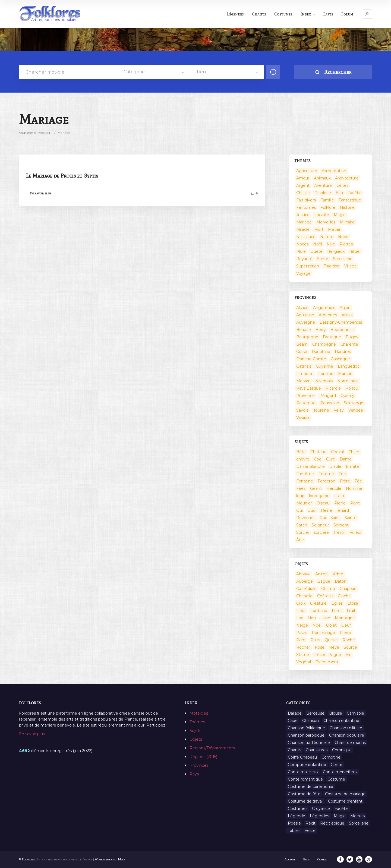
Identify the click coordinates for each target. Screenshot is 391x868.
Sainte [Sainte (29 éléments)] (351, 518)
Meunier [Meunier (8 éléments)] (304, 503)
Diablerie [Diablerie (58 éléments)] (323, 193)
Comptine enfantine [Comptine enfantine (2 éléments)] (307, 765)
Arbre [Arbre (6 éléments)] (338, 574)
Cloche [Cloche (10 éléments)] (344, 596)
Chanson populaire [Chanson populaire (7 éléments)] (347, 735)
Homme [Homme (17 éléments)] (354, 488)
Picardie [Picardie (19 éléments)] (333, 388)
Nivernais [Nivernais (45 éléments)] (324, 381)
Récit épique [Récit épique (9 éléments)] (332, 823)
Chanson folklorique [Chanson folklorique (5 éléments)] (306, 728)
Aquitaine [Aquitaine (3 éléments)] (305, 315)
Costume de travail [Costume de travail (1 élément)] (306, 801)
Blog (307, 859)
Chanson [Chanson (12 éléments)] (310, 721)
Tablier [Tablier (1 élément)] (294, 831)
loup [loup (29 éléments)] (300, 496)
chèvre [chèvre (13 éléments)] (303, 459)
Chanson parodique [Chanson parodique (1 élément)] (306, 735)
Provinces (199, 765)
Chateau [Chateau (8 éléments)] (318, 452)
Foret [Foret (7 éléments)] (337, 611)
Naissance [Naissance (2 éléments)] (306, 237)
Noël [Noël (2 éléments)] (318, 244)
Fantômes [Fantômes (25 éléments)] (306, 207)
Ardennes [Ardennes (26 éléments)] (328, 315)
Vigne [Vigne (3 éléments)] (335, 655)
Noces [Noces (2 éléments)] (302, 244)
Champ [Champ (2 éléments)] (328, 589)
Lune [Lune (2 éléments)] (325, 618)
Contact (324, 859)
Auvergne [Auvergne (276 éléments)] (306, 322)
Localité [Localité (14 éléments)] (322, 215)
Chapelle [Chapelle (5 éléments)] (304, 596)
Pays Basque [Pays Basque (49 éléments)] (309, 388)
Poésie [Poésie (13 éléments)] (294, 823)
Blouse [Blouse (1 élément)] (336, 713)
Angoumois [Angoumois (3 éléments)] (324, 308)
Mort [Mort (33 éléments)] (319, 229)
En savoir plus (40, 193)
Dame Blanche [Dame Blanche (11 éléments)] (310, 466)
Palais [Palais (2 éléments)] (302, 633)
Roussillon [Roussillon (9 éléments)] (330, 403)
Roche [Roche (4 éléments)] (349, 640)
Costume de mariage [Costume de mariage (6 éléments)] (345, 794)
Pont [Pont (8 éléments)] (301, 640)
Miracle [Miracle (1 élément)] (303, 229)
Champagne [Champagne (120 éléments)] (324, 344)
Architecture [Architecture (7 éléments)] (347, 178)
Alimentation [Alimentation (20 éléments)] (334, 171)
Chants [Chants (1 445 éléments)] (294, 750)
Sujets (195, 731)
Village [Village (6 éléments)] (351, 266)
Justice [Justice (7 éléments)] (303, 215)
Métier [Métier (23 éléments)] (334, 229)
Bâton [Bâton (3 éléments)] (341, 581)
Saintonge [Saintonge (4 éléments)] (354, 403)
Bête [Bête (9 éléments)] (301, 452)
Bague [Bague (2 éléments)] (324, 581)
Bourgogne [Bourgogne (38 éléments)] (307, 337)
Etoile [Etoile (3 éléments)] (353, 603)
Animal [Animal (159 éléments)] (322, 574)
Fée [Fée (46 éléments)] (358, 481)
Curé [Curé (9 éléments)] (331, 459)
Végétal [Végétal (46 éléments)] (304, 662)
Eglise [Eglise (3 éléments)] (337, 603)
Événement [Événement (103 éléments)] (327, 662)
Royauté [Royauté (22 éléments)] (304, 259)
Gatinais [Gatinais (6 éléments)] (304, 366)
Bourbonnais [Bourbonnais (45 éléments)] (342, 330)
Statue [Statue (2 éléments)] (303, 655)
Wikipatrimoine (105, 859)
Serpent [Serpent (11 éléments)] (341, 525)
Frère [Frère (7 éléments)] (345, 481)
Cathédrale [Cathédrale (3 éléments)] (306, 589)
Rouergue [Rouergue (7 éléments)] (306, 403)
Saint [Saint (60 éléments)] (335, 518)
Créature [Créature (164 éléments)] (318, 603)
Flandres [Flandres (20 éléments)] (343, 352)
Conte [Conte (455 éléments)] (337, 765)
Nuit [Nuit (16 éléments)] (331, 244)
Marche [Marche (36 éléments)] (345, 374)
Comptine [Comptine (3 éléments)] (331, 757)
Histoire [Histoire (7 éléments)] (347, 207)
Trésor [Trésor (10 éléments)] (319, 655)
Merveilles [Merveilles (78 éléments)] (326, 222)
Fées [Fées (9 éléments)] (301, 488)
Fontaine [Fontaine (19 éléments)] (319, 611)
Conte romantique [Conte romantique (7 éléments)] (305, 779)
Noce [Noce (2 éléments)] (343, 237)
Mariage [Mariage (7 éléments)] (304, 222)
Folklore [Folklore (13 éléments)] (328, 207)
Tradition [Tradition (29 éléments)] (332, 266)
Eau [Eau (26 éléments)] (339, 193)
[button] (367, 14)
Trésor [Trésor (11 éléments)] (339, 532)
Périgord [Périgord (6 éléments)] (328, 396)
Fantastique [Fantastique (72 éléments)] (350, 200)
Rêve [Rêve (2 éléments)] (334, 647)
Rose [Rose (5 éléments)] (320, 647)
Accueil (44, 133)
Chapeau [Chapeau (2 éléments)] (348, 589)
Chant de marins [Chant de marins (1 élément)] (350, 743)
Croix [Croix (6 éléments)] (301, 603)
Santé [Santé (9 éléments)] (323, 259)
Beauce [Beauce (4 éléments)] (304, 330)
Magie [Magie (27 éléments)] (340, 816)
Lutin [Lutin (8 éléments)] (339, 496)
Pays (194, 774)
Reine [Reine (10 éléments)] (327, 510)
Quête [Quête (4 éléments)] (316, 251)
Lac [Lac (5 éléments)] (300, 618)
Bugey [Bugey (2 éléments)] (352, 337)
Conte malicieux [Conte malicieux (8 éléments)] (303, 772)
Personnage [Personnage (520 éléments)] (323, 633)
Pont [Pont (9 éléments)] (355, 503)
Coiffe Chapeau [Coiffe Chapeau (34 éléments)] (302, 757)
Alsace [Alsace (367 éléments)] (302, 308)
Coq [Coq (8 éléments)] (318, 459)
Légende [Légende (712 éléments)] (297, 816)
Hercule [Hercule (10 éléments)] (334, 488)
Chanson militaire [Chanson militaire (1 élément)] (346, 728)
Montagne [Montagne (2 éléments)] (345, 618)
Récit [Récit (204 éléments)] (310, 823)
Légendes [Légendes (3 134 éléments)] (319, 816)
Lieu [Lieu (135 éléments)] (312, 618)
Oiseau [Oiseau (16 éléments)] (323, 503)
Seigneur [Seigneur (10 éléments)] (320, 525)
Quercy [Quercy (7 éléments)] (347, 396)
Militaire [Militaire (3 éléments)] (347, 222)
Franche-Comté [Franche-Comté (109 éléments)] (311, 359)
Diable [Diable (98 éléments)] (335, 466)
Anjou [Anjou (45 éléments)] (345, 308)
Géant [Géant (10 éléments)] (316, 488)
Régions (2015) (203, 757)
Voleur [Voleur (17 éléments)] (356, 532)
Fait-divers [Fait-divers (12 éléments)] (306, 200)
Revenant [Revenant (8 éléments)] (306, 518)
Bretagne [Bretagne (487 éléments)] (332, 337)
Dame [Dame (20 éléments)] (346, 459)
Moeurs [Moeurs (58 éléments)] (357, 816)
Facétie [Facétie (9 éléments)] (342, 809)
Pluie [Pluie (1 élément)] (301, 251)
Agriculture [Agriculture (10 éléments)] (307, 171)
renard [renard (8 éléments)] (343, 510)
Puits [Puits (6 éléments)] (315, 640)
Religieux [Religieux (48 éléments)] (336, 251)
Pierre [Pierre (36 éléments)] (340, 503)
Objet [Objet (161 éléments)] (331, 625)
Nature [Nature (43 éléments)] (327, 237)
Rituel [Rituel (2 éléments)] (355, 251)
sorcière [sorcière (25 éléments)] (321, 532)
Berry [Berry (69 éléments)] (321, 330)
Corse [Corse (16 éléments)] (302, 352)
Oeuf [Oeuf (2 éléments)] (346, 625)
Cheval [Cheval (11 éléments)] (337, 452)
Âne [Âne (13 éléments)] (300, 540)
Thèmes (197, 722)
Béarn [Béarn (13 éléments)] (302, 344)
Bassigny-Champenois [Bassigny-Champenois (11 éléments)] (341, 322)
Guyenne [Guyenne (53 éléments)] (324, 366)
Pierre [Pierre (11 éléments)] (345, 633)
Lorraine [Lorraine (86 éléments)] (326, 374)
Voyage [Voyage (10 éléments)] (303, 273)
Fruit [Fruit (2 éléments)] (351, 611)
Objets (196, 739)
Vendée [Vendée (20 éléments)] (356, 410)
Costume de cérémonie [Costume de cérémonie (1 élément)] (310, 787)
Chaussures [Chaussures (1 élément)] (317, 750)
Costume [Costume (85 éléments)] (336, 779)
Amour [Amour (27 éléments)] (303, 178)
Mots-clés (199, 713)
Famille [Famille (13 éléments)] (327, 200)
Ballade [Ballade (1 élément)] (295, 713)
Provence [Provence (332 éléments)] (305, 396)
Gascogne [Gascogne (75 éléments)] (340, 359)
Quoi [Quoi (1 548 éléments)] (312, 510)
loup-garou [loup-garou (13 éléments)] (319, 496)
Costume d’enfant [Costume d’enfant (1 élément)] (345, 801)
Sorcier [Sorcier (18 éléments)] (303, 532)
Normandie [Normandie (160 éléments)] (348, 381)
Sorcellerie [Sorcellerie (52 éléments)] (343, 259)
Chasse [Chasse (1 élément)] (303, 193)
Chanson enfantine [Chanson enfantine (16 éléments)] (341, 721)
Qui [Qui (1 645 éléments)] (299, 510)
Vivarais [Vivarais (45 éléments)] (303, 418)
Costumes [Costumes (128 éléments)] (298, 809)
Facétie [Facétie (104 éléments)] (355, 193)
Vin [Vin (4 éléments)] (349, 655)
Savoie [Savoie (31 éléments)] (302, 410)
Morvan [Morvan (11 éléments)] (303, 381)
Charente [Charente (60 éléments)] (349, 344)
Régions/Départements (212, 748)
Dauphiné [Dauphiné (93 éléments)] (321, 352)
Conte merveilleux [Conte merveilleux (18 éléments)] (340, 772)
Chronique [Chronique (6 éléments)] (342, 750)
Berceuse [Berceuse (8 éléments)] (315, 713)
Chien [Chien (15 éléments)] (354, 452)
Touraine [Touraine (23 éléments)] (321, 410)
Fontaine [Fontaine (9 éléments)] (305, 481)
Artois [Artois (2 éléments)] (347, 315)
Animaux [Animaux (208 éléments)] (322, 178)
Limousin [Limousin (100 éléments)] (305, 374)
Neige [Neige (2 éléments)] (302, 625)
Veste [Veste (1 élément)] (310, 831)
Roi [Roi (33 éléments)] (323, 518)
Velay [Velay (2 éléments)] (339, 410)
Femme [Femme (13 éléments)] (326, 474)
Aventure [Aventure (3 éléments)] (323, 185)
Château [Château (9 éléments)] (325, 596)
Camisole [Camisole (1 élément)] (355, 713)
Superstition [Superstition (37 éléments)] (308, 266)
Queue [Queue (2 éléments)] (331, 640)
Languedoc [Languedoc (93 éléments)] (349, 366)
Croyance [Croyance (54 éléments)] (321, 809)
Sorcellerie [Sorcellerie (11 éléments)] (359, 823)
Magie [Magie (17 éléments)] (340, 215)
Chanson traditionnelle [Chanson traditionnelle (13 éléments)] (309, 743)
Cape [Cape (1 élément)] (293, 721)
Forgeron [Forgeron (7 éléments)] (327, 481)
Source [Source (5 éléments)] (350, 647)
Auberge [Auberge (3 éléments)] (305, 581)
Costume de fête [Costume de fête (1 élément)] (304, 794)
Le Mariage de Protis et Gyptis (62, 176)
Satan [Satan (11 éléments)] (302, 525)
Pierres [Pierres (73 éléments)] (346, 244)
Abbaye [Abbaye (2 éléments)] (303, 574)
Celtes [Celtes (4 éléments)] (342, 185)
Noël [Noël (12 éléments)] (317, 625)
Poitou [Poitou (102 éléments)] (352, 388)
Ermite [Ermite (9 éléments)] (352, 466)
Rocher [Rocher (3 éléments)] (303, 647)
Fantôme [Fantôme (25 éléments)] (305, 474)
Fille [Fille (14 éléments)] (342, 474)
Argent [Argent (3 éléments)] (303, 185)
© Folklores (27, 859)
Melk (122, 859)
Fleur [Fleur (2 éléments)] (301, 611)
